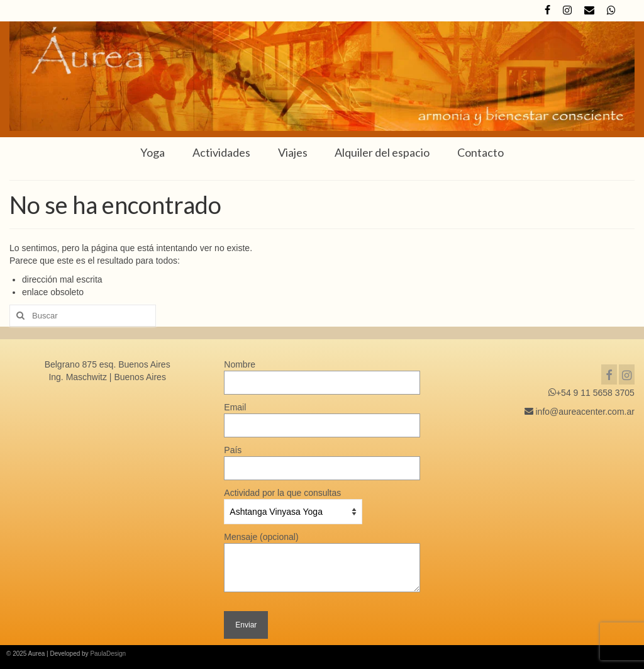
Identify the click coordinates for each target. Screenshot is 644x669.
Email (322, 416)
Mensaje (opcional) (322, 543)
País (322, 459)
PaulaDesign (108, 654)
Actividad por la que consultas (293, 502)
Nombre (322, 374)
